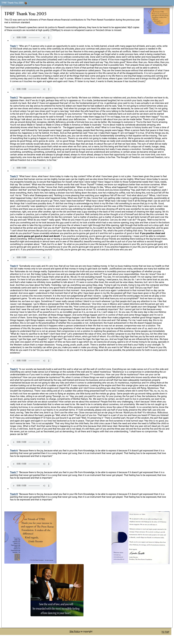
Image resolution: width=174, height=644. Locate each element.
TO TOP (165, 632)
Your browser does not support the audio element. (31, 38)
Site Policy (75, 631)
